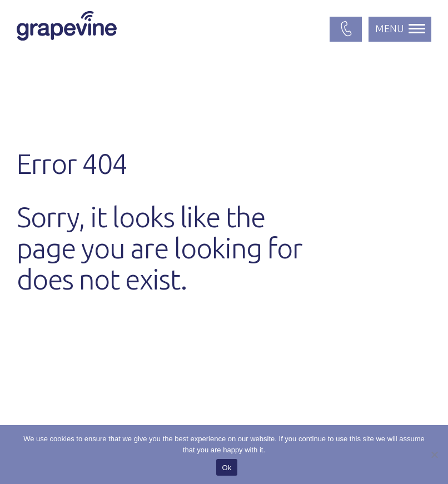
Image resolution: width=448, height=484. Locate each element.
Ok (227, 468)
